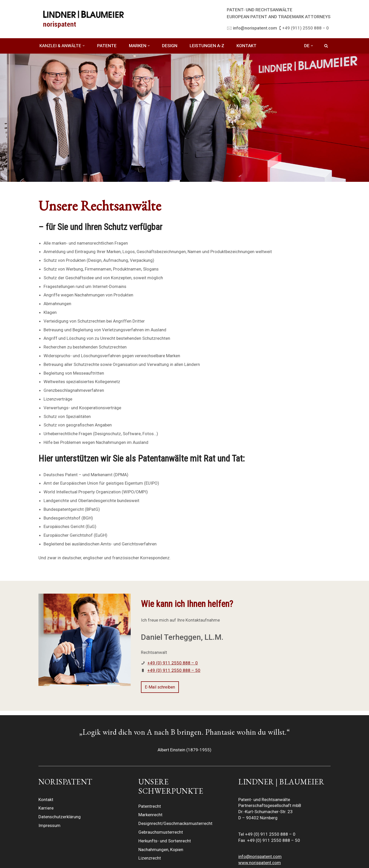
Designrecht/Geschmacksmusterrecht (175, 823)
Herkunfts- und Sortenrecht (165, 841)
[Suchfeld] (326, 46)
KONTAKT (247, 46)
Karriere (46, 808)
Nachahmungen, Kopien (161, 850)
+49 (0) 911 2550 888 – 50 (174, 670)
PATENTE (107, 46)
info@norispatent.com (260, 856)
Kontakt (46, 800)
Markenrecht (150, 815)
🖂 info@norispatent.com (252, 28)
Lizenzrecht (150, 858)
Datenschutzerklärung (60, 817)
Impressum (49, 825)
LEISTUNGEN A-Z (207, 46)
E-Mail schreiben (160, 687)
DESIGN (170, 46)
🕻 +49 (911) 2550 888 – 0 (304, 28)
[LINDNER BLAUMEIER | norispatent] (83, 19)
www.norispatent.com (260, 863)
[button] (84, 46)
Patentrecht (150, 806)
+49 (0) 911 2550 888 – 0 (173, 663)
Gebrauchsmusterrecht (161, 832)
